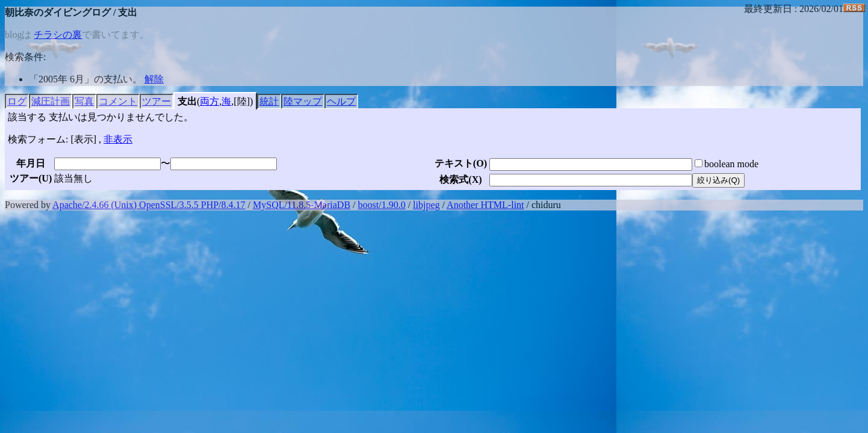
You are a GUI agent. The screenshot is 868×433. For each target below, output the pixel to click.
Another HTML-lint (485, 205)
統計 (269, 101)
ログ (17, 101)
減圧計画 (51, 101)
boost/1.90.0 (382, 205)
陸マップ (303, 101)
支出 (187, 101)
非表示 (118, 139)
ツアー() (31, 178)
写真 (84, 101)
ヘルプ (341, 101)
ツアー (157, 101)
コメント (118, 101)
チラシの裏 (58, 35)
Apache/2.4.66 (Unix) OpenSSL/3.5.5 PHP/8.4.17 (149, 205)
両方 (209, 101)
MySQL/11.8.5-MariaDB (302, 205)
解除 (154, 79)
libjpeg (426, 205)
